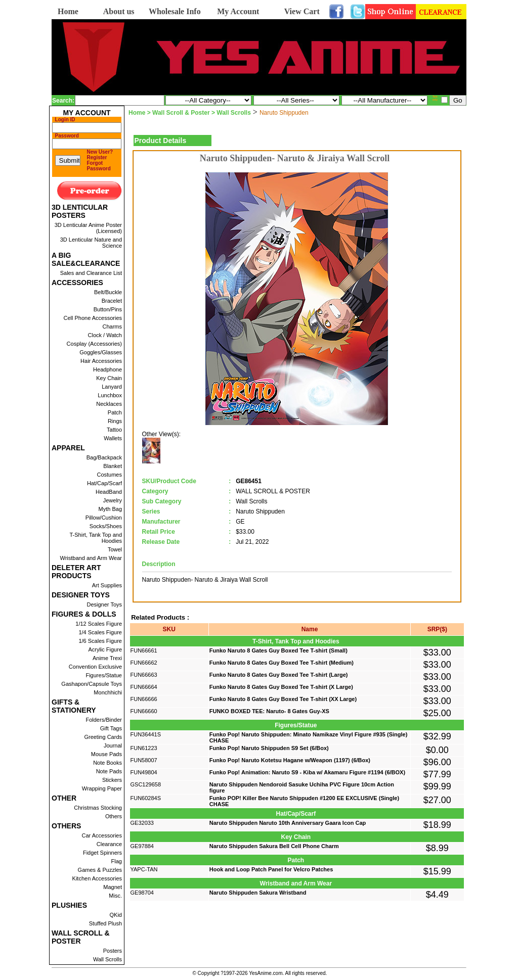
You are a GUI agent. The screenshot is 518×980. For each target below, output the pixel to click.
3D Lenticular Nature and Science (91, 243)
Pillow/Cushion (104, 518)
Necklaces (109, 404)
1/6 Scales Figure (100, 641)
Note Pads (109, 771)
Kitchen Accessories (97, 878)
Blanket (113, 466)
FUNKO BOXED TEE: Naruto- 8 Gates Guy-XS (269, 711)
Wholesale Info (175, 11)
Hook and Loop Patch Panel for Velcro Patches (271, 869)
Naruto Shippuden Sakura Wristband (258, 893)
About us (119, 11)
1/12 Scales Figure (99, 624)
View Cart (302, 11)
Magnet (113, 887)
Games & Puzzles (100, 870)
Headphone (107, 369)
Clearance (109, 844)
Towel (115, 549)
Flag (117, 861)
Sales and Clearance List (91, 273)
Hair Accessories (101, 361)
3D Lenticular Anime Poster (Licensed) (88, 228)
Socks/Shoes (106, 526)
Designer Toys (105, 604)
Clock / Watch (105, 335)
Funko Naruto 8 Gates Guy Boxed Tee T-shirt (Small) (278, 650)
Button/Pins (108, 309)
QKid (116, 915)
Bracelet (112, 301)
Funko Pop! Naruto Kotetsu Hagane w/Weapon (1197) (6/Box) (290, 760)
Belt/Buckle (108, 292)
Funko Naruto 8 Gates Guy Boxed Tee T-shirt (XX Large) (283, 699)
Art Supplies (107, 585)
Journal (113, 745)
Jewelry (113, 500)
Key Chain (109, 378)
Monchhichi (108, 692)
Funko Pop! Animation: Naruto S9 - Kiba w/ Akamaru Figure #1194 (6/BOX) (307, 772)
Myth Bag (110, 509)
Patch (115, 412)
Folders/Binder (104, 720)
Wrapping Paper (102, 788)
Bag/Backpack (104, 457)
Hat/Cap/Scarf (104, 483)
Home (68, 11)
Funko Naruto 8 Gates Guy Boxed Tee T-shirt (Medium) (282, 663)
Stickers (112, 780)
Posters (113, 951)
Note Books (107, 763)
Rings (115, 421)
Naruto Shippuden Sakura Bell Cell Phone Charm (274, 846)
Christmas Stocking (98, 808)
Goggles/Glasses (101, 352)
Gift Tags (111, 728)
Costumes (109, 475)
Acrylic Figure (105, 649)
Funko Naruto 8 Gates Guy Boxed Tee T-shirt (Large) (279, 675)
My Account (238, 11)
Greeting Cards (103, 737)
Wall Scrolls (107, 959)
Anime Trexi (107, 658)
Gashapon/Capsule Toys (92, 684)
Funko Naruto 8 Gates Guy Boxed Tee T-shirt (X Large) (281, 687)
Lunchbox (110, 395)
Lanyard (112, 387)
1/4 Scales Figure (100, 632)
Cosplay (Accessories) (94, 344)
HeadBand (109, 492)
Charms (112, 326)
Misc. (115, 896)
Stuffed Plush (105, 923)
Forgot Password (99, 166)
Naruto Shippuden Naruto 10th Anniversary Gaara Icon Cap (288, 823)
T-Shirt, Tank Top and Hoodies (96, 538)
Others (114, 816)
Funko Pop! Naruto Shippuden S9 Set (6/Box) (269, 748)
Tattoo (114, 430)
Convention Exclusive (95, 667)
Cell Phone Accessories (93, 318)
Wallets (113, 438)
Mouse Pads (106, 754)
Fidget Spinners (102, 853)
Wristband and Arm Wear (91, 558)
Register (97, 157)
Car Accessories (102, 835)
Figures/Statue (104, 675)
